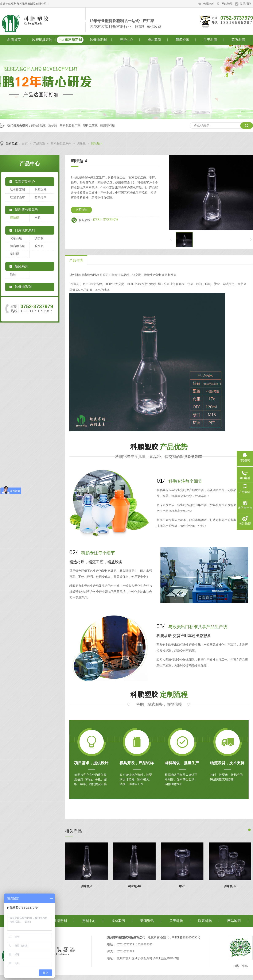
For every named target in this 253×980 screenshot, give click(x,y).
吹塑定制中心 (25, 182)
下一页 (251, 240)
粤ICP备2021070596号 (186, 937)
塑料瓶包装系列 (61, 144)
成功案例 (154, 40)
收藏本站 (209, 4)
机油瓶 (15, 254)
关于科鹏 (210, 40)
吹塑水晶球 (17, 197)
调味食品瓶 (38, 126)
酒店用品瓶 (17, 246)
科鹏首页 (14, 40)
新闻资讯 (182, 40)
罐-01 (182, 886)
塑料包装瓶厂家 (70, 126)
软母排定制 (98, 40)
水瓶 (38, 218)
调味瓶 (81, 144)
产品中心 (126, 40)
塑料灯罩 (40, 197)
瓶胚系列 (22, 266)
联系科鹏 (245, 4)
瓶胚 (13, 274)
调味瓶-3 (86, 886)
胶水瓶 (39, 246)
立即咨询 (81, 210)
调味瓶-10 (134, 886)
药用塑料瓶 (108, 126)
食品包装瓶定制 (55, 921)
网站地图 (227, 4)
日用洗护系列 (25, 230)
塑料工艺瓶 (90, 126)
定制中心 (89, 921)
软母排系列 (23, 287)
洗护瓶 (53, 126)
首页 (25, 144)
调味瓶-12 (230, 886)
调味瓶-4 (97, 144)
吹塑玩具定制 (42, 40)
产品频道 (39, 144)
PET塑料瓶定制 (70, 40)
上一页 (171, 240)
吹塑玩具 (40, 190)
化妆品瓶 (16, 238)
